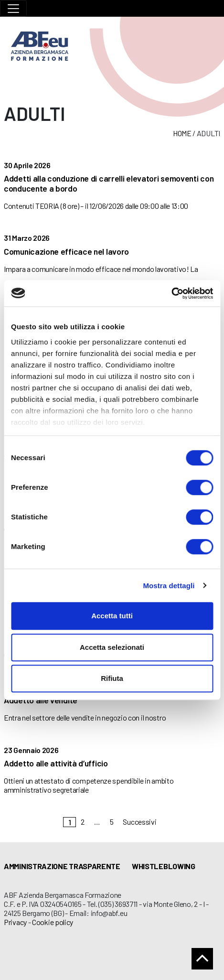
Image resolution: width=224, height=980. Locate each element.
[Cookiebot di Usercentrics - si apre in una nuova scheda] (171, 293)
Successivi (139, 822)
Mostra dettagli (169, 586)
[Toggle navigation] (13, 8)
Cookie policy (53, 922)
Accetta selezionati (112, 647)
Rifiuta (112, 678)
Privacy (15, 922)
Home (182, 133)
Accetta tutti (112, 616)
